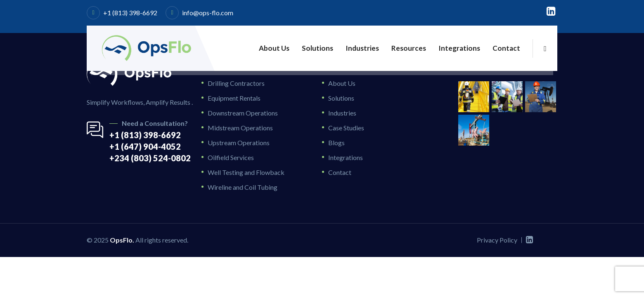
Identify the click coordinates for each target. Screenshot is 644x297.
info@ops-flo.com (208, 13)
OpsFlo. (122, 240)
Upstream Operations (239, 143)
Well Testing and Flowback (246, 172)
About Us (274, 48)
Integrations (459, 48)
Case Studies (346, 128)
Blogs (336, 143)
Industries (362, 48)
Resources (409, 48)
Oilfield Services (231, 157)
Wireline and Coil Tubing (243, 187)
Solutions (317, 48)
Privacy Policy (497, 240)
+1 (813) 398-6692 (130, 13)
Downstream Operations (243, 113)
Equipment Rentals (234, 98)
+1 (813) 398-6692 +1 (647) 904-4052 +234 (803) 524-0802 (150, 146)
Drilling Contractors (236, 83)
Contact (506, 48)
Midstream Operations (240, 128)
